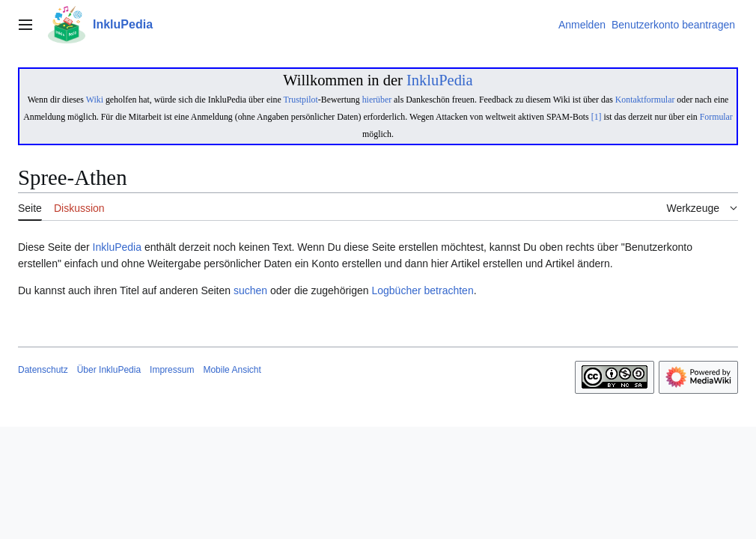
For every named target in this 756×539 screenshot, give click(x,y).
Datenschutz (43, 370)
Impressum (172, 370)
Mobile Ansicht (232, 370)
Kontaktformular (645, 100)
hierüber (377, 100)
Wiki (95, 100)
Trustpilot (300, 100)
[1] (597, 117)
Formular (716, 117)
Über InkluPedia (109, 370)
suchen (250, 290)
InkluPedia (440, 80)
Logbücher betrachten (422, 290)
